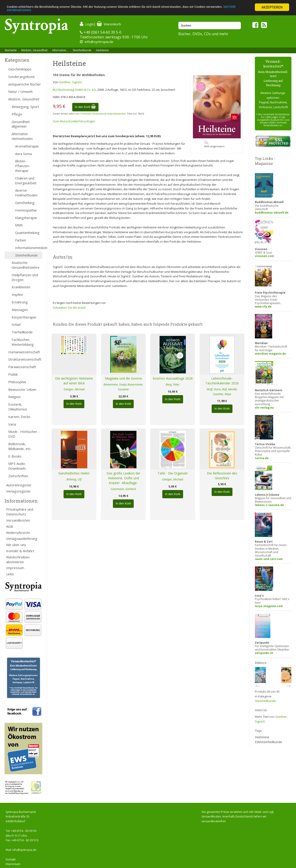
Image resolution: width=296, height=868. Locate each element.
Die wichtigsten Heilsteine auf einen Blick (74, 381)
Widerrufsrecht (18, 533)
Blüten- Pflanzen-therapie (23, 166)
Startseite (11, 50)
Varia (12, 424)
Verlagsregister (19, 491)
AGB (10, 526)
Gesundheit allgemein (21, 124)
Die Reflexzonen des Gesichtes (222, 476)
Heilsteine (102, 50)
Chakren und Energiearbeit (26, 181)
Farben (21, 240)
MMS (19, 225)
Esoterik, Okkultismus (18, 407)
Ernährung (20, 302)
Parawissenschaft (22, 367)
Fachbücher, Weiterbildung (23, 342)
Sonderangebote (21, 77)
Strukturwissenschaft (25, 359)
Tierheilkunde (22, 332)
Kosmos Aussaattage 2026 (173, 378)
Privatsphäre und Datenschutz (20, 512)
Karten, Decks (19, 417)
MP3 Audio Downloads (17, 466)
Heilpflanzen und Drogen (25, 277)
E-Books (15, 456)
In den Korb (85, 107)
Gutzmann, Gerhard (123, 489)
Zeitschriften (18, 476)
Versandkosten (18, 520)
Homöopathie (26, 210)
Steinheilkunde (82, 50)
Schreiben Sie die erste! (69, 308)
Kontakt (11, 859)
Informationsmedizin (29, 248)
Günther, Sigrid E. (71, 82)
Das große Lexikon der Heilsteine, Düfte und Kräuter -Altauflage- (123, 478)
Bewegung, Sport (25, 107)
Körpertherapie (24, 317)
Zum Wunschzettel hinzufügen (74, 121)
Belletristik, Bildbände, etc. (20, 446)
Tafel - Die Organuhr (173, 473)
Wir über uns (16, 545)
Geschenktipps (20, 69)
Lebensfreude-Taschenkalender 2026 (222, 381)
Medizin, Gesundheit (34, 50)
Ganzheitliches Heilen (74, 473)
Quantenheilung (27, 233)
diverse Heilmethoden (26, 193)
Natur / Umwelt (20, 91)
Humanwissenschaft (24, 352)
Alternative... (60, 50)
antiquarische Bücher (25, 84)
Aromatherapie (27, 146)
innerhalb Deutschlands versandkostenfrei (103, 114)
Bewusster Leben (22, 389)
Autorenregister (19, 485)
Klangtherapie (26, 218)
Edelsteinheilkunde (268, 742)
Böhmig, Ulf (74, 479)
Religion (14, 397)
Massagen (20, 310)
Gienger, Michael (74, 389)
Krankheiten (21, 287)
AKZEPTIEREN (272, 7)
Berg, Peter (173, 384)
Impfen (17, 295)
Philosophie (17, 382)
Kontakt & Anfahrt (20, 551)
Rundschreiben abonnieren (18, 559)
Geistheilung (25, 203)
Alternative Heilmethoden (22, 136)
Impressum (15, 568)
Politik (13, 374)
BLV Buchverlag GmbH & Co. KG (74, 90)
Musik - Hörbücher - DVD (24, 434)
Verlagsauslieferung (22, 538)
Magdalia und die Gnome (123, 378)
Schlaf (16, 324)
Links (10, 574)
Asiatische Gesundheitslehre (26, 265)
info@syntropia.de (99, 42)
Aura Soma (23, 154)
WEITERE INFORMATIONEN (28, 11)
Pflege (17, 114)
